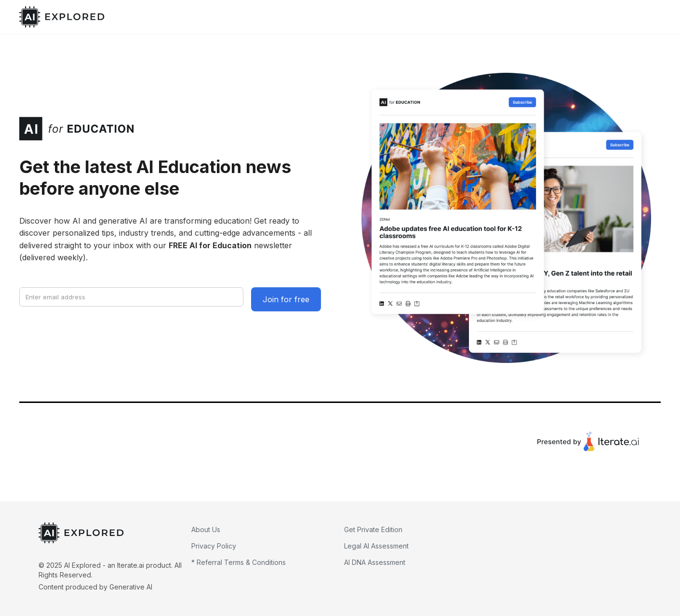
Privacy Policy (214, 546)
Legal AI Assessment (376, 546)
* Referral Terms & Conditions (239, 562)
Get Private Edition (373, 529)
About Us (206, 529)
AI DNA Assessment (375, 562)
